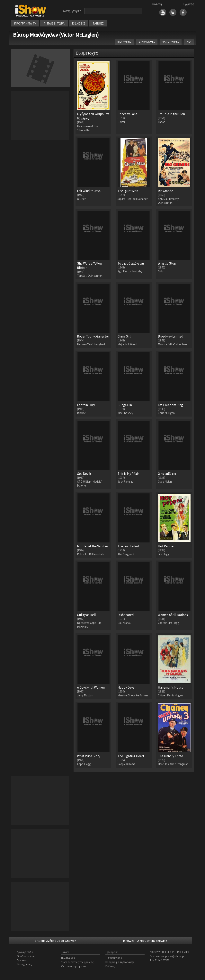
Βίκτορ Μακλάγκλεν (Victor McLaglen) (56, 35)
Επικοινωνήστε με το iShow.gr (55, 941)
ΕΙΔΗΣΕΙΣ (79, 23)
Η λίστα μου (68, 958)
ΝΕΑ (189, 42)
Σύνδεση (157, 4)
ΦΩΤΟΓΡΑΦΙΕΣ (171, 42)
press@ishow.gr (175, 956)
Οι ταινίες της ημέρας (74, 966)
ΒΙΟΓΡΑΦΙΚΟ (124, 42)
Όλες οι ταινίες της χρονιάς (77, 962)
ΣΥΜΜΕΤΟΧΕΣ (147, 42)
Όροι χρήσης (24, 964)
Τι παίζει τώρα (114, 958)
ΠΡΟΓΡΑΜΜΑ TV (25, 23)
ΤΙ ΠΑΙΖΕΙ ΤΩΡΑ (54, 23)
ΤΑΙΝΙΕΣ (98, 23)
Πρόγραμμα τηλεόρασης (120, 962)
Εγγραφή (189, 4)
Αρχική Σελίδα (25, 952)
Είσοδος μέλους (26, 956)
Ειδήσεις (110, 966)
